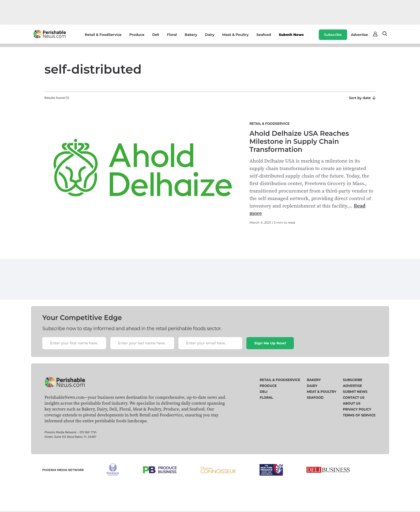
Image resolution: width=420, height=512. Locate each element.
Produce (137, 35)
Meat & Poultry (236, 35)
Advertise (359, 35)
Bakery (191, 35)
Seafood (264, 35)
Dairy (210, 35)
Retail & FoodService (103, 35)
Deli (156, 35)
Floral (172, 35)
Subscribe (333, 35)
